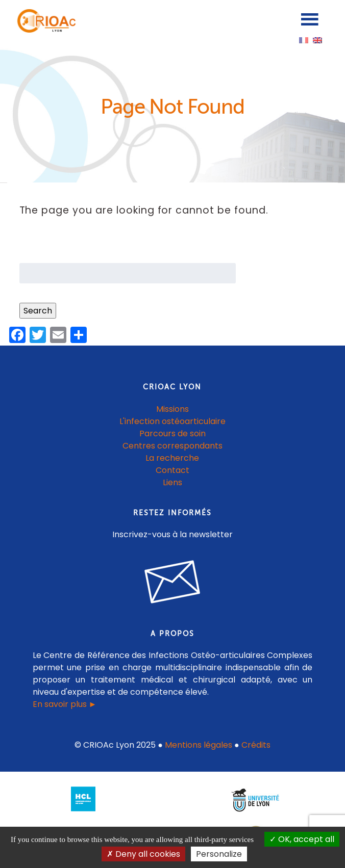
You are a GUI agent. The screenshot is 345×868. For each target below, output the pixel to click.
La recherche (172, 458)
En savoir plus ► (65, 704)
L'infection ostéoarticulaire (172, 421)
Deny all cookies (143, 854)
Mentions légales (199, 745)
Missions (172, 409)
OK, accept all (302, 839)
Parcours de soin (172, 433)
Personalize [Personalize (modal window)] (219, 854)
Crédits (256, 745)
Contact (172, 470)
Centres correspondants (172, 446)
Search (38, 311)
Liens (172, 482)
